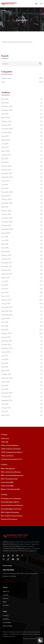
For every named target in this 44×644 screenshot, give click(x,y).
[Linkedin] (18, 559)
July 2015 (22, 356)
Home (3, 10)
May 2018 (22, 244)
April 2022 (22, 162)
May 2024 (22, 136)
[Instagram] (4, 559)
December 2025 (22, 106)
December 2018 (22, 218)
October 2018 (22, 226)
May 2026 (22, 99)
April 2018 (22, 248)
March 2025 (22, 118)
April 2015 (22, 367)
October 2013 (22, 397)
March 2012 (22, 415)
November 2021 (22, 173)
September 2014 (22, 378)
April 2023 (22, 147)
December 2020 (22, 192)
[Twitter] (22, 556)
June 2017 (22, 285)
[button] (10, 581)
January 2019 (22, 214)
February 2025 (22, 121)
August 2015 (22, 352)
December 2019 (22, 203)
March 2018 (22, 252)
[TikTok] (8, 559)
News (22, 82)
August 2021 (22, 181)
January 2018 (22, 259)
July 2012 (22, 412)
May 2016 (22, 326)
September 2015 (22, 348)
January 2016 (22, 337)
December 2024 (22, 129)
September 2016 (22, 315)
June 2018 (22, 240)
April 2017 (22, 293)
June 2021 (22, 188)
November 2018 (22, 222)
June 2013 (22, 404)
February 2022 (22, 166)
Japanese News (22, 78)
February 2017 (22, 300)
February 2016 (22, 333)
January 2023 (22, 155)
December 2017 (22, 263)
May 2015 (22, 363)
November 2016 (22, 311)
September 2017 (22, 274)
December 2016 (22, 307)
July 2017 (22, 281)
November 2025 (22, 110)
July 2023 (22, 144)
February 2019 (22, 211)
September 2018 (22, 229)
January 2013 (22, 408)
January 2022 (22, 170)
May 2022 (22, 159)
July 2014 (22, 386)
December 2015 (22, 341)
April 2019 (22, 207)
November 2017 (22, 266)
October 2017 (22, 270)
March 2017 (22, 296)
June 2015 (22, 360)
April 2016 (22, 330)
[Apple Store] (13, 556)
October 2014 (22, 374)
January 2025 (22, 125)
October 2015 (22, 345)
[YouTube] (13, 559)
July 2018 (22, 237)
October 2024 (22, 133)
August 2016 (22, 319)
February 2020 (22, 199)
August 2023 (22, 140)
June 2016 (22, 322)
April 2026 (22, 103)
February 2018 (22, 255)
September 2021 (22, 177)
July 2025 (22, 114)
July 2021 (22, 185)
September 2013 (22, 400)
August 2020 (22, 196)
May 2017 (22, 289)
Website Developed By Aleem (32, 639)
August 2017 (22, 278)
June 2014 (22, 389)
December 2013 (22, 393)
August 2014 (22, 382)
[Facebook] (17, 556)
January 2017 (22, 304)
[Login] (4, 556)
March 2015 (22, 371)
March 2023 (22, 151)
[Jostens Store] (8, 556)
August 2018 (22, 233)
